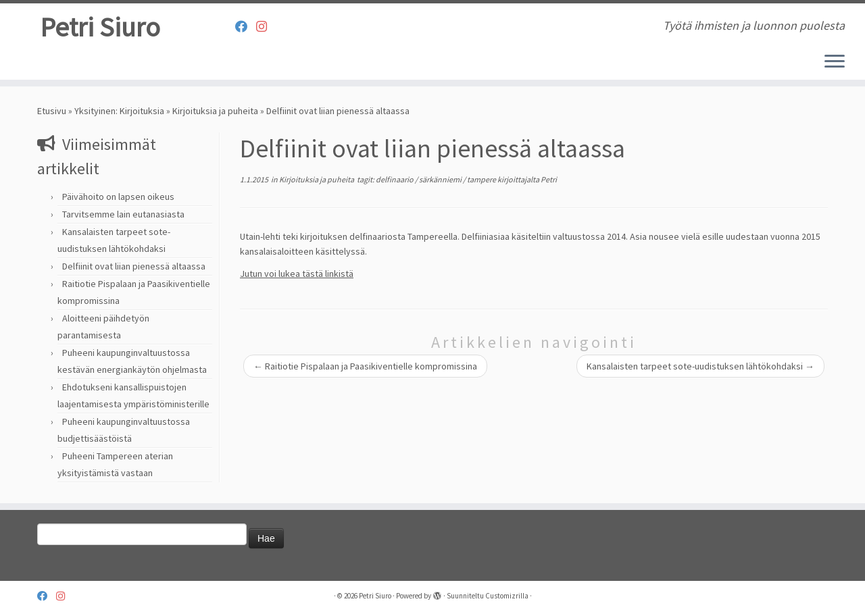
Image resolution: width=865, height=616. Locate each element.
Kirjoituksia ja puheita (215, 111)
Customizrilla (507, 596)
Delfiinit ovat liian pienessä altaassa (134, 266)
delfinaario (395, 179)
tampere (482, 179)
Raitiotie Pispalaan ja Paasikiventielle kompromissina (365, 366)
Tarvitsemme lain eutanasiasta (123, 214)
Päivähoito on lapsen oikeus (118, 197)
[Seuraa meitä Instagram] (266, 27)
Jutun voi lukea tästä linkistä (297, 274)
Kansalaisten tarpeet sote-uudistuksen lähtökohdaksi (700, 366)
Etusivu (52, 111)
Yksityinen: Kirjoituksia (119, 111)
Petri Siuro (100, 27)
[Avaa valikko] (835, 62)
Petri (549, 179)
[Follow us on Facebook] (246, 27)
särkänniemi (441, 179)
